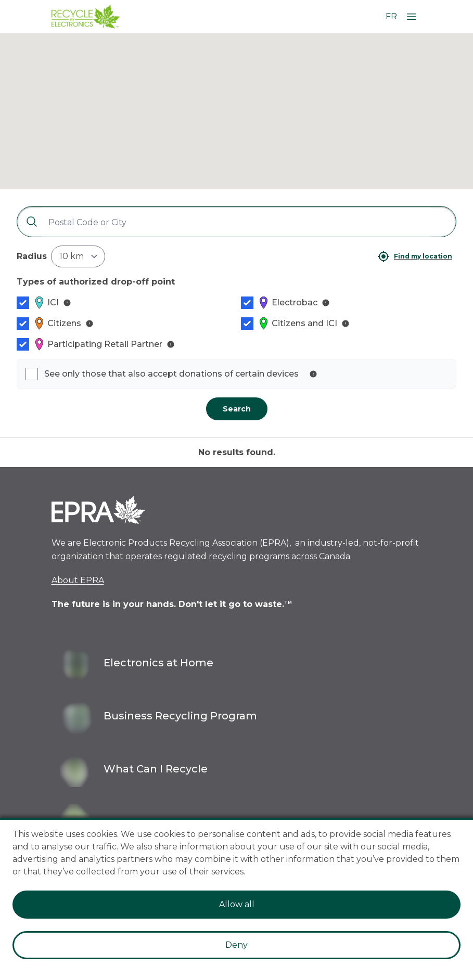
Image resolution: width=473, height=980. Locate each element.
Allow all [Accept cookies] (237, 904)
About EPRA (78, 580)
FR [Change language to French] (391, 16)
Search (237, 409)
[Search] (28, 222)
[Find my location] (415, 256)
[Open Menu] (412, 17)
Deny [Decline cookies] (236, 945)
